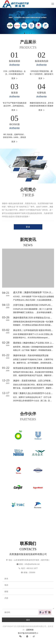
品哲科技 (30, 630)
